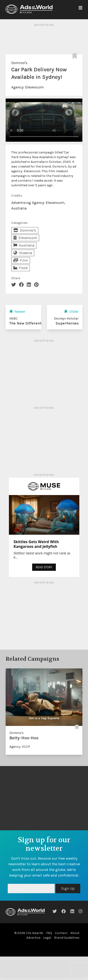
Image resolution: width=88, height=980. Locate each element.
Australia (24, 245)
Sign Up (68, 888)
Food (21, 268)
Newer (17, 311)
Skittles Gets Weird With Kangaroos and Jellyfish (36, 544)
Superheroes (67, 323)
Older (71, 311)
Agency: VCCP (20, 747)
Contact (61, 933)
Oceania (23, 253)
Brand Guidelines (67, 938)
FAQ (49, 933)
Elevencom (34, 87)
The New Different (25, 323)
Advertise (33, 938)
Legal (47, 938)
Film (21, 260)
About (75, 933)
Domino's (19, 63)
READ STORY (44, 567)
